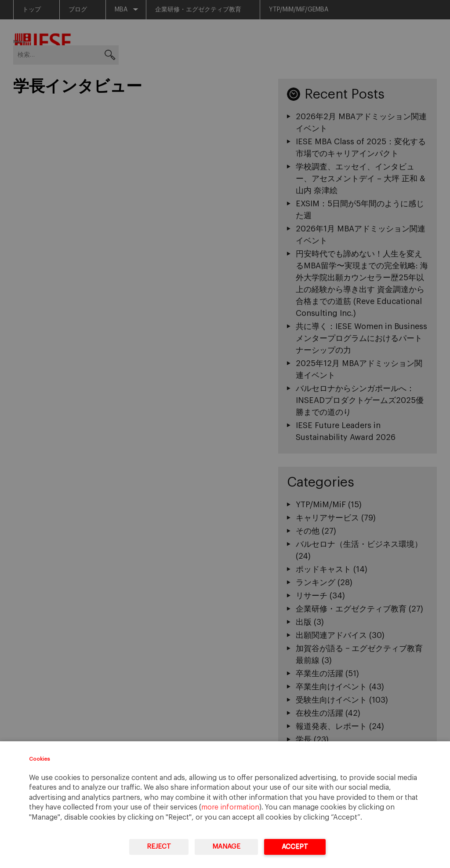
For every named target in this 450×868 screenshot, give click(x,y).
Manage (226, 847)
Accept (295, 847)
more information (230, 807)
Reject (159, 847)
